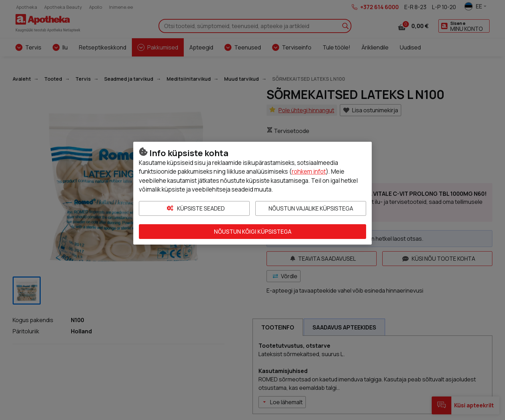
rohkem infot (309, 171)
